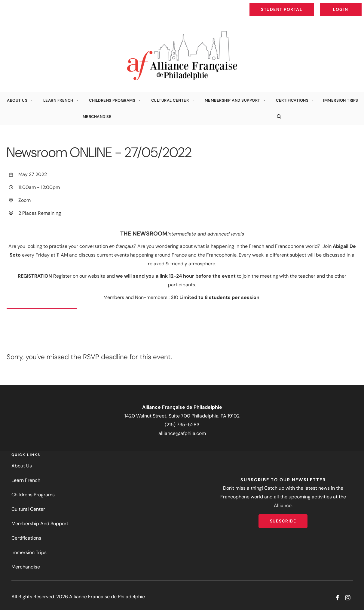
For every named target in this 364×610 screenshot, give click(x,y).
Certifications (292, 100)
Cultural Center (170, 100)
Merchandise (97, 117)
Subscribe (283, 519)
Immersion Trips (341, 100)
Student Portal (295, 5)
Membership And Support (232, 100)
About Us (17, 100)
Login (357, 5)
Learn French (58, 100)
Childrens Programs (112, 100)
